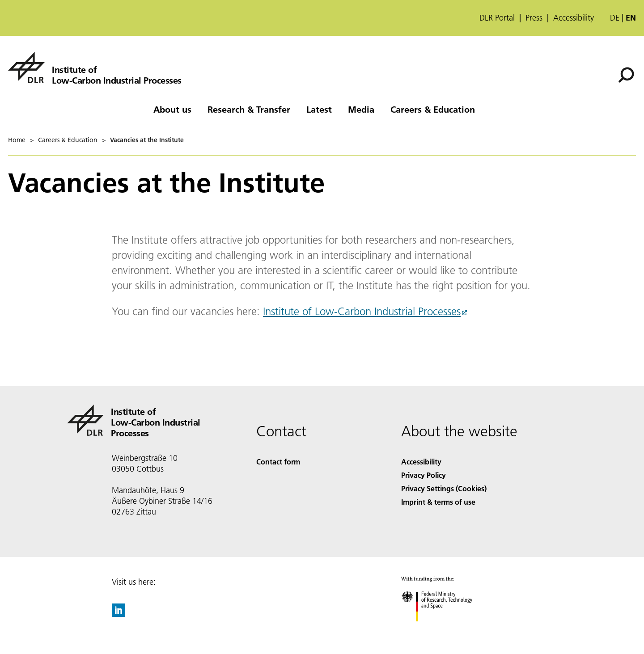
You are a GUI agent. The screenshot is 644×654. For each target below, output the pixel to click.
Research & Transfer (249, 109)
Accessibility (574, 18)
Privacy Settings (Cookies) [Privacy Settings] (444, 488)
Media (361, 109)
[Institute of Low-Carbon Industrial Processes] (95, 68)
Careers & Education (433, 109)
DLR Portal (497, 18)
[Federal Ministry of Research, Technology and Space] (445, 629)
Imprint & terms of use (438, 502)
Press (534, 18)
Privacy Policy (424, 475)
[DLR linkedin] (119, 614)
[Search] (626, 75)
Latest (319, 109)
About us (172, 109)
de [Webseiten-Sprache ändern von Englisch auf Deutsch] (615, 18)
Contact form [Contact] (278, 462)
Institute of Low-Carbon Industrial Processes (362, 311)
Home (17, 140)
